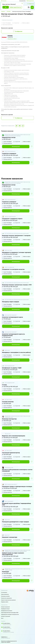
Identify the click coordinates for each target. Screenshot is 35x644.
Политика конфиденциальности (9, 641)
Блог (2, 618)
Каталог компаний (6, 616)
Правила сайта (5, 602)
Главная (3, 11)
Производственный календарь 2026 (10, 613)
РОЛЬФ (9, 11)
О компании (4, 592)
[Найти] (32, 7)
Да (6, 7)
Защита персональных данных (8, 600)
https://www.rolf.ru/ (12, 39)
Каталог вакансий (5, 607)
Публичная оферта (6, 642)
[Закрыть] (22, 3)
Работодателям (30, 1)
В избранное (18, 31)
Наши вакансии (5, 594)
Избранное (30, 4)
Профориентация (5, 609)
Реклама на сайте (5, 596)
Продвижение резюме (7, 611)
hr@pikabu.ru (4, 637)
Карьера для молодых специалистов (10, 614)
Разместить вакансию (6, 598)
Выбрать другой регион (16, 7)
